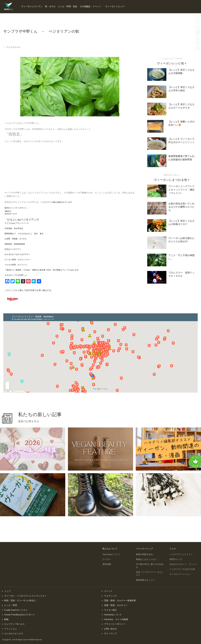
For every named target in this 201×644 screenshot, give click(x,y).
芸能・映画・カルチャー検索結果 (120, 601)
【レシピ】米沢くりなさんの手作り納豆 (181, 89)
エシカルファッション (180, 574)
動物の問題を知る (144, 554)
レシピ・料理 (11, 605)
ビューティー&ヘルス (14, 624)
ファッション (11, 629)
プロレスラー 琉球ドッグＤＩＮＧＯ (181, 274)
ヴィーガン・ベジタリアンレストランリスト (25, 596)
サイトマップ (110, 634)
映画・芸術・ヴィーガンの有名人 (20, 601)
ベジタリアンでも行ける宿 (182, 569)
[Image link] (13, 299)
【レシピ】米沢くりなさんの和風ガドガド (181, 222)
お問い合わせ (110, 629)
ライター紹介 (110, 610)
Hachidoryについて (111, 554)
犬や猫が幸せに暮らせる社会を (150, 566)
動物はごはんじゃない (147, 559)
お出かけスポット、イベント (183, 564)
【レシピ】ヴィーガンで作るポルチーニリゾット (181, 141)
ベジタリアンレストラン (181, 554)
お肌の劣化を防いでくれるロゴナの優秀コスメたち (181, 207)
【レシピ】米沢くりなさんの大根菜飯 (181, 71)
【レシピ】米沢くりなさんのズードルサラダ (181, 106)
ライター (107, 559)
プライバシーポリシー (115, 624)
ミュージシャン (13, 47)
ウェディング (110, 596)
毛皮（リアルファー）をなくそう (150, 574)
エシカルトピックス (14, 634)
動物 (6, 619)
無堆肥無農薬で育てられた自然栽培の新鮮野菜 (181, 158)
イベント (108, 591)
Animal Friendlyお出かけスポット (20, 615)
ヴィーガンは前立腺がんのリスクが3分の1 (181, 240)
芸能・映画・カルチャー (116, 605)
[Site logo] (8, 6)
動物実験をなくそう (145, 580)
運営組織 (107, 564)
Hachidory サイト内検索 (116, 619)
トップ (7, 591)
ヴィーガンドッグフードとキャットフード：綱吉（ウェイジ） (181, 190)
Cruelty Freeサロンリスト (16, 610)
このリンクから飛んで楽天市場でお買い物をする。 (29, 290)
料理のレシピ (176, 559)
